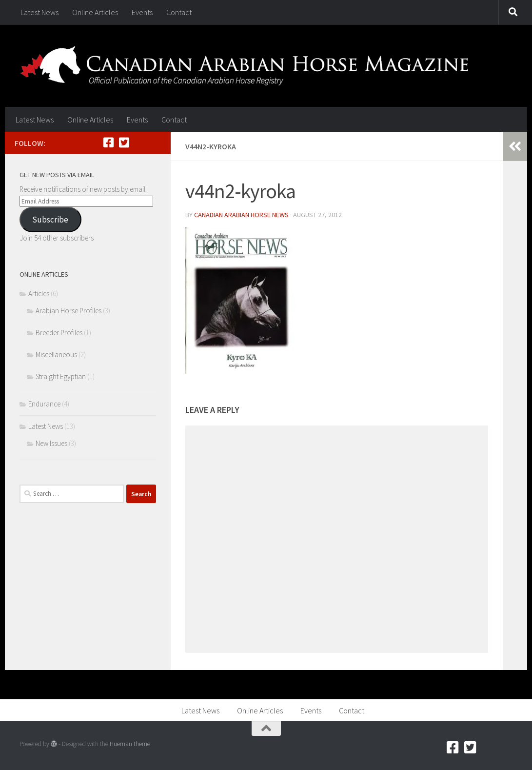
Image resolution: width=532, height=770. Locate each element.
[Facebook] (108, 142)
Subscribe (50, 220)
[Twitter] (124, 142)
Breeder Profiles (59, 333)
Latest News (39, 12)
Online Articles (95, 12)
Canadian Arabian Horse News (241, 215)
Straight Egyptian (61, 376)
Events (142, 12)
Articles (39, 294)
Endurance (44, 404)
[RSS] (139, 142)
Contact (179, 12)
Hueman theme (130, 744)
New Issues (51, 443)
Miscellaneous (56, 355)
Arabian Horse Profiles (69, 311)
